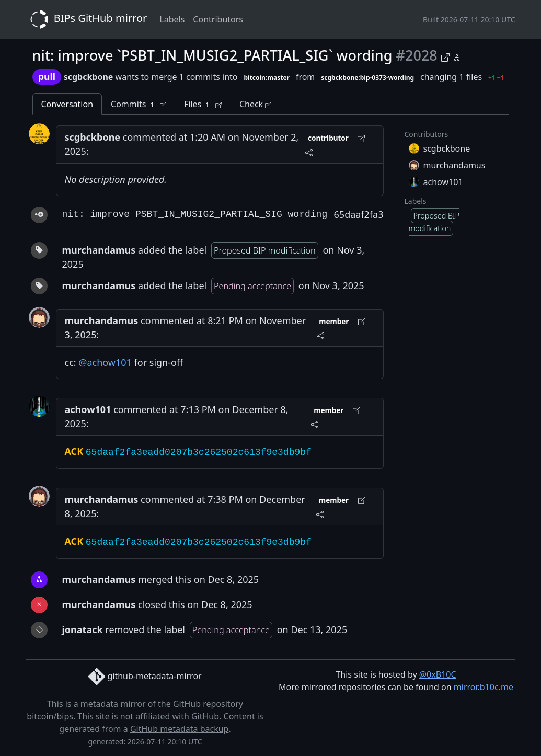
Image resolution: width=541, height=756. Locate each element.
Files (203, 104)
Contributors (218, 19)
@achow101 (105, 362)
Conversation (67, 104)
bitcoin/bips (50, 716)
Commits (139, 104)
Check (255, 104)
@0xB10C (438, 674)
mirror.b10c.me (484, 687)
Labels (172, 19)
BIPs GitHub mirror (87, 19)
